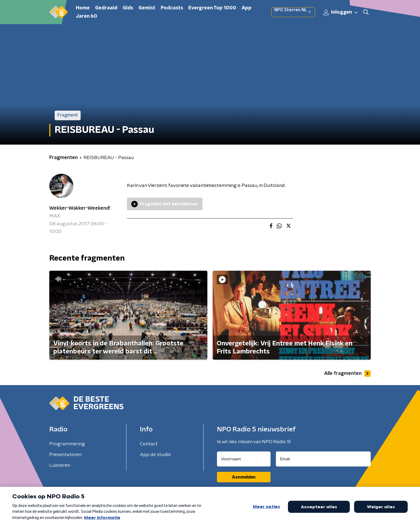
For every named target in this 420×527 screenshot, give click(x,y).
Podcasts (172, 8)
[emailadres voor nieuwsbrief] (323, 459)
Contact (149, 444)
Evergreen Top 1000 (212, 8)
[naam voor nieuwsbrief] (244, 459)
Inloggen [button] (341, 12)
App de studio (155, 455)
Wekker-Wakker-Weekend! (80, 208)
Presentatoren (65, 455)
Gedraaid (106, 8)
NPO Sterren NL (293, 12)
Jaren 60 (87, 16)
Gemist (147, 8)
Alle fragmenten (347, 374)
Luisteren (60, 465)
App (247, 8)
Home (83, 8)
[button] (366, 12)
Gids (128, 8)
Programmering (67, 444)
